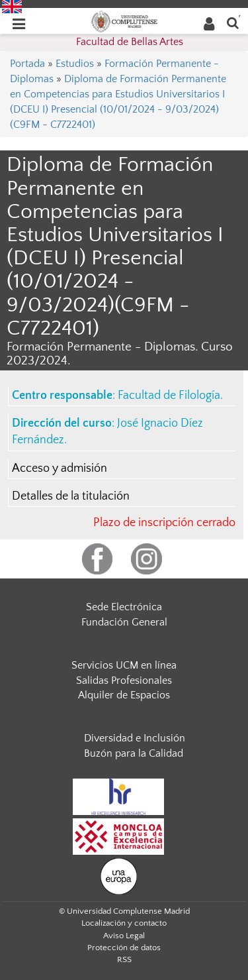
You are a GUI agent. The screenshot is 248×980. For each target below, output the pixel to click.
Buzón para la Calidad (134, 753)
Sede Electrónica (124, 607)
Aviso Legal (124, 936)
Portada (27, 64)
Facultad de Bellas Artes (130, 42)
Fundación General (124, 622)
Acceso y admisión (60, 468)
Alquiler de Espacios (124, 695)
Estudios (75, 64)
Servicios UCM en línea (124, 665)
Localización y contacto (124, 923)
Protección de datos (124, 948)
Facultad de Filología (169, 396)
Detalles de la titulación (71, 496)
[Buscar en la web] (233, 22)
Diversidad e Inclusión (135, 738)
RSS (124, 959)
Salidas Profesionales (124, 681)
